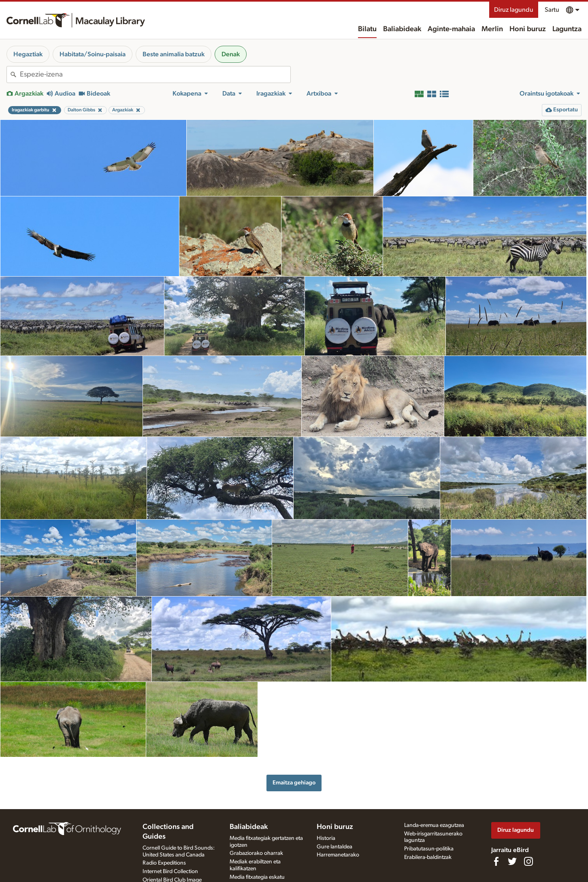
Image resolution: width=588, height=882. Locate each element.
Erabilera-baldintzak (428, 857)
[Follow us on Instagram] (528, 861)
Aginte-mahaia (451, 29)
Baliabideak (402, 29)
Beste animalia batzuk (174, 54)
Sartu (552, 10)
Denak (231, 54)
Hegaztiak (28, 54)
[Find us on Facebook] (496, 861)
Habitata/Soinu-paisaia (93, 54)
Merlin (492, 29)
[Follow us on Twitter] (512, 861)
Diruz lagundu (514, 10)
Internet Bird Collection (170, 871)
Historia (326, 838)
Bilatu (367, 29)
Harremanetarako (338, 855)
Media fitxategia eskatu (257, 877)
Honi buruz (528, 29)
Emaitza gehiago (294, 783)
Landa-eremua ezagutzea (434, 825)
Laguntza (567, 29)
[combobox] (155, 75)
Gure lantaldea (334, 847)
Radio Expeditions (164, 863)
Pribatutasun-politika (429, 849)
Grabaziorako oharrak (256, 853)
